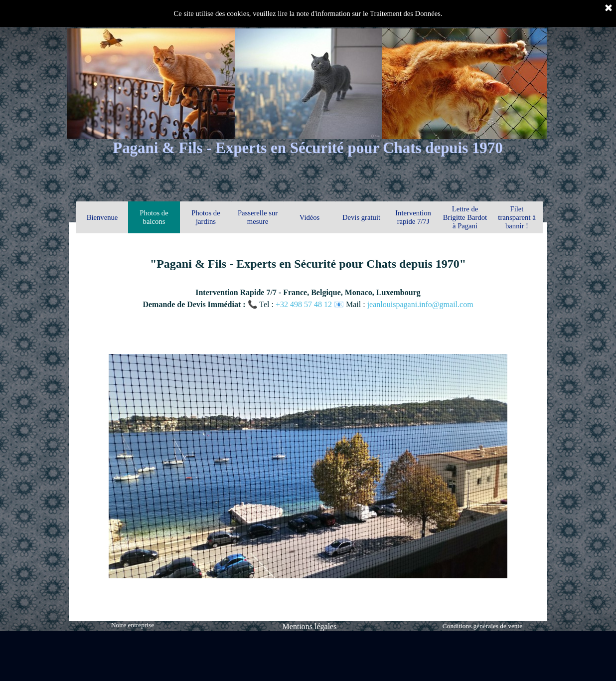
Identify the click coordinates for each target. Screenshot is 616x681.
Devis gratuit (361, 217)
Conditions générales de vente (482, 626)
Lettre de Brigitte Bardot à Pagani (465, 217)
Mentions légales (310, 626)
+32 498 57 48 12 (305, 304)
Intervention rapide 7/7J (413, 217)
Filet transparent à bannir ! (517, 217)
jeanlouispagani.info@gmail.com (420, 304)
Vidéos (310, 217)
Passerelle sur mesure (258, 217)
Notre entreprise (133, 625)
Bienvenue (102, 217)
